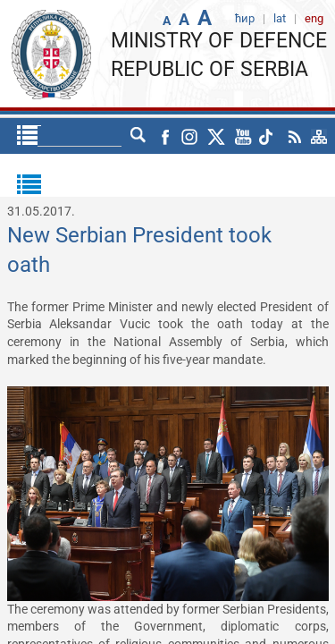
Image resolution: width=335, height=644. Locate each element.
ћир (105, 136)
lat (138, 136)
